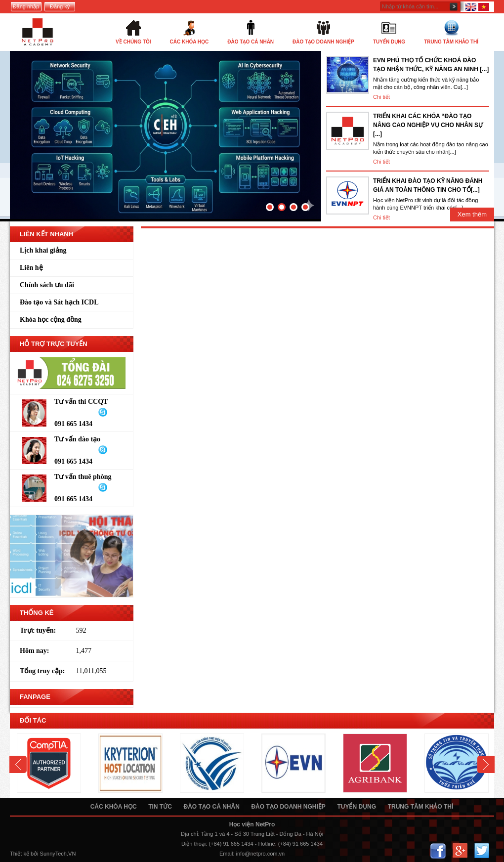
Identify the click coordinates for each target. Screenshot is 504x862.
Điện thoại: (194, 844)
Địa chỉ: (190, 834)
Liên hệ (31, 268)
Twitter (482, 851)
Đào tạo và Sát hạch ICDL (59, 302)
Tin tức (160, 807)
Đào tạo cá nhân (211, 807)
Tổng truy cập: (42, 671)
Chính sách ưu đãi (47, 285)
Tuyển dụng (357, 807)
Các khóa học (114, 807)
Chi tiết (381, 97)
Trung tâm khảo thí (421, 807)
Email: (227, 854)
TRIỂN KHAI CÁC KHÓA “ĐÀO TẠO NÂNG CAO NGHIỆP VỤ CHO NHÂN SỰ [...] (428, 125)
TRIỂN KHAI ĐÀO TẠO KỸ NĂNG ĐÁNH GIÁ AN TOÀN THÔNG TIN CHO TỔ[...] (428, 185)
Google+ (460, 851)
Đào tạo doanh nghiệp (288, 807)
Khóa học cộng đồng (51, 320)
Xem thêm (472, 214)
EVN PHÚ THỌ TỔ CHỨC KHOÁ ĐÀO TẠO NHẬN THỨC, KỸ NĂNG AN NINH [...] (431, 65)
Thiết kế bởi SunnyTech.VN (43, 854)
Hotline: (267, 844)
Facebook (438, 851)
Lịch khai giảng (43, 250)
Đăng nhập (26, 6)
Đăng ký (60, 6)
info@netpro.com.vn (261, 854)
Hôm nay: (35, 651)
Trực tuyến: (38, 630)
